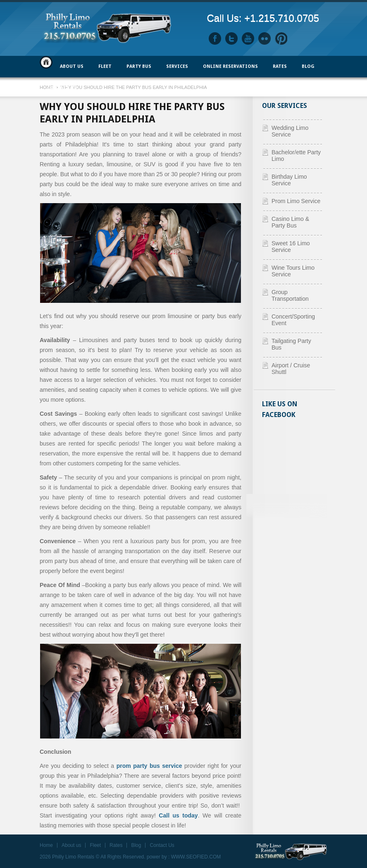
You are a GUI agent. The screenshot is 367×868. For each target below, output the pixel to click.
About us (71, 845)
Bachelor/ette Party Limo (296, 156)
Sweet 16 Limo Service (291, 247)
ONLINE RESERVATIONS (230, 66)
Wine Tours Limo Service (293, 271)
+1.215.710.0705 (282, 18)
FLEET (105, 66)
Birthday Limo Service (289, 180)
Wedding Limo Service (290, 131)
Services (177, 66)
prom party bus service (149, 766)
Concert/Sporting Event (293, 320)
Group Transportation (290, 295)
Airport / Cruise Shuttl (291, 369)
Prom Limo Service (296, 201)
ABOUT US (72, 66)
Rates (280, 66)
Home (46, 62)
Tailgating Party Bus (291, 344)
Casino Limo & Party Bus (290, 222)
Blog (308, 66)
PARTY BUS (139, 66)
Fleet (95, 845)
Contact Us (62, 88)
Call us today (178, 815)
